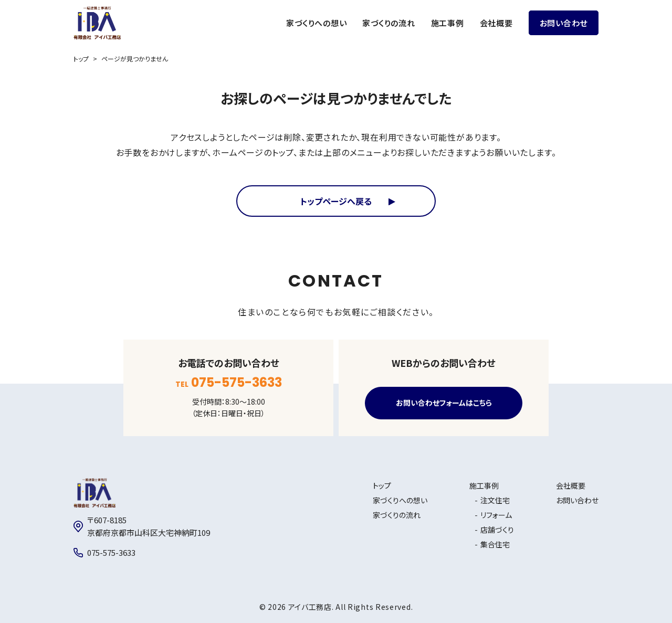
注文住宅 (495, 500)
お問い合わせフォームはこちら (444, 403)
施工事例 (448, 23)
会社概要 (496, 23)
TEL (229, 383)
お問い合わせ (564, 23)
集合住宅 (495, 544)
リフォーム (496, 515)
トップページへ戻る (336, 201)
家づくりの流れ (388, 23)
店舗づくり (497, 530)
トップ (81, 59)
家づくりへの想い (316, 23)
